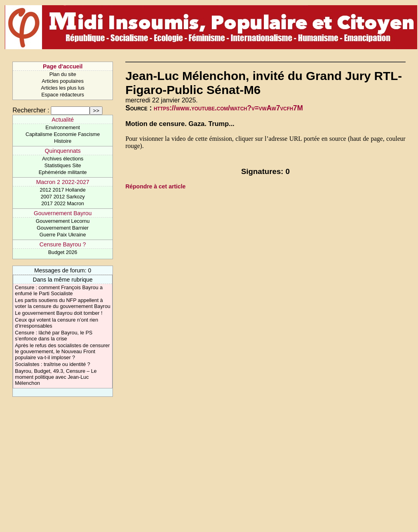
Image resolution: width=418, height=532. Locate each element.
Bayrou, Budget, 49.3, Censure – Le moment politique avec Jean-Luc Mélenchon (56, 377)
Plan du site (63, 74)
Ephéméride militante (62, 172)
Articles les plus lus (63, 88)
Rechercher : (31, 110)
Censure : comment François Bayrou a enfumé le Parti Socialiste (59, 290)
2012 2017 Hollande (63, 190)
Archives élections (63, 159)
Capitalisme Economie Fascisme (63, 134)
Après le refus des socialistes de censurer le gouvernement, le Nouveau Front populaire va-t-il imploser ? (62, 351)
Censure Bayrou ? (63, 244)
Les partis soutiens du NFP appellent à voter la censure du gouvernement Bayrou (62, 303)
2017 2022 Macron (63, 203)
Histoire (63, 141)
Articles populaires (63, 81)
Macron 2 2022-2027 (63, 182)
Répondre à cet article (155, 186)
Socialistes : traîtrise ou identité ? (52, 364)
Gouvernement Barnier (63, 228)
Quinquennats (63, 151)
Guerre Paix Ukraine (63, 235)
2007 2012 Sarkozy (62, 197)
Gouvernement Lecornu (62, 221)
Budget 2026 (63, 252)
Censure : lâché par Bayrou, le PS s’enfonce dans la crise (53, 336)
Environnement (63, 127)
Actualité (63, 120)
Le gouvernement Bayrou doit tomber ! (58, 313)
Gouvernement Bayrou (63, 213)
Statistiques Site (63, 165)
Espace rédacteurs (63, 95)
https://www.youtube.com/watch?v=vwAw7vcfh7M (228, 108)
